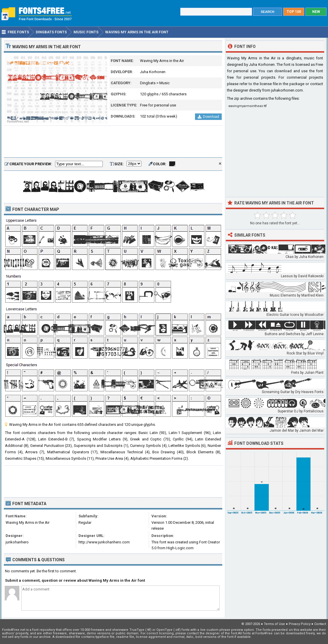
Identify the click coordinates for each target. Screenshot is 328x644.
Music (164, 83)
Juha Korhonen (153, 72)
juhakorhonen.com (287, 90)
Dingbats (148, 83)
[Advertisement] (113, 142)
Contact (320, 624)
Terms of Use (274, 624)
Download (208, 117)
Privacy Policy (300, 624)
